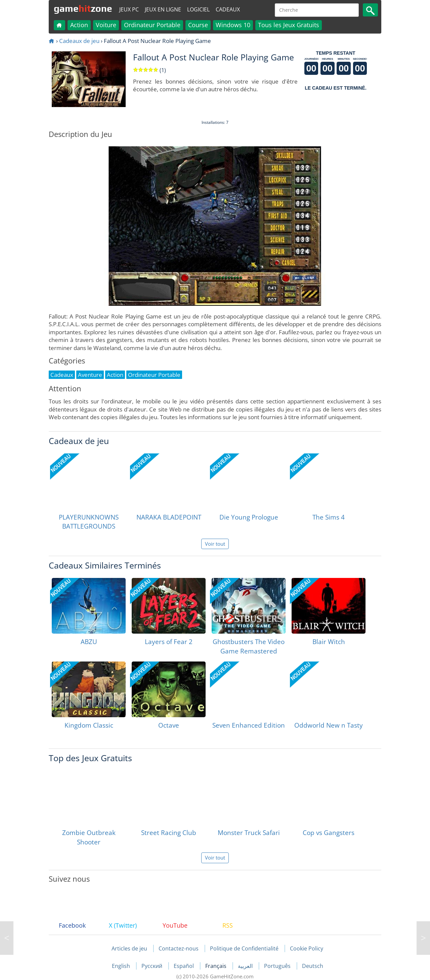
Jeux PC (129, 9)
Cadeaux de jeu (79, 41)
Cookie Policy (307, 948)
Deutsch (313, 966)
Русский (153, 966)
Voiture (106, 25)
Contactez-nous (179, 948)
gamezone (83, 8)
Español (184, 966)
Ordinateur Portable (152, 25)
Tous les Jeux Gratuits (289, 25)
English (122, 966)
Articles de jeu (129, 948)
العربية (246, 966)
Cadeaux (228, 9)
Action (79, 25)
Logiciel (198, 9)
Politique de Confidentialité (244, 948)
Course (198, 25)
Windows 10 (233, 25)
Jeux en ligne (163, 9)
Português (278, 966)
